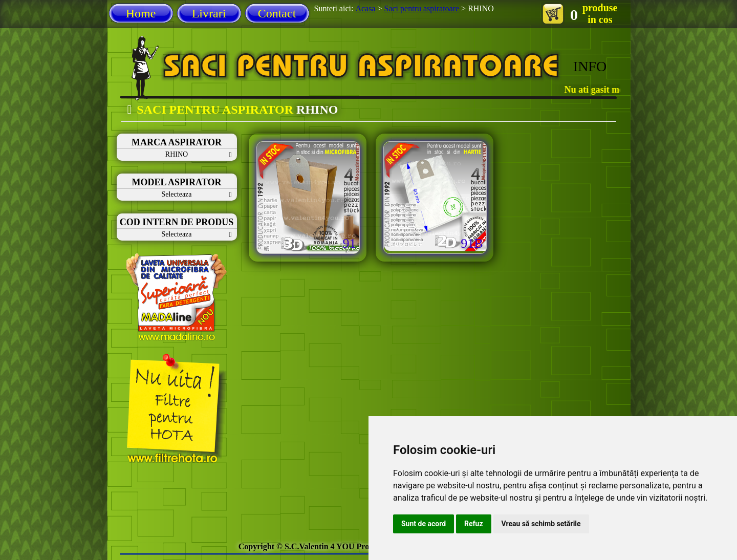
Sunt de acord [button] (424, 524)
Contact (277, 13)
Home (141, 13)
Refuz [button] (474, 524)
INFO (590, 66)
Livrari (209, 13)
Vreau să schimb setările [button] (541, 524)
